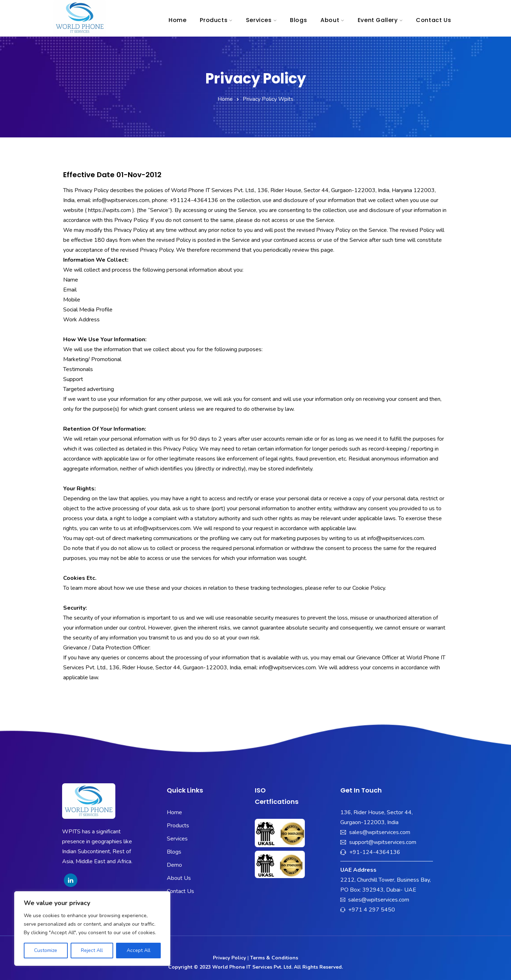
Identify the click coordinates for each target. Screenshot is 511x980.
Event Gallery (378, 20)
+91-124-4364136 (375, 852)
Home (177, 20)
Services (259, 20)
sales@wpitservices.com (380, 832)
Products (214, 20)
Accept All (139, 950)
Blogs (298, 20)
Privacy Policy (229, 958)
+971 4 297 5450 (372, 910)
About (330, 20)
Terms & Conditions (274, 958)
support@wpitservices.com (383, 842)
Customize (46, 950)
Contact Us (433, 20)
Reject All (92, 950)
